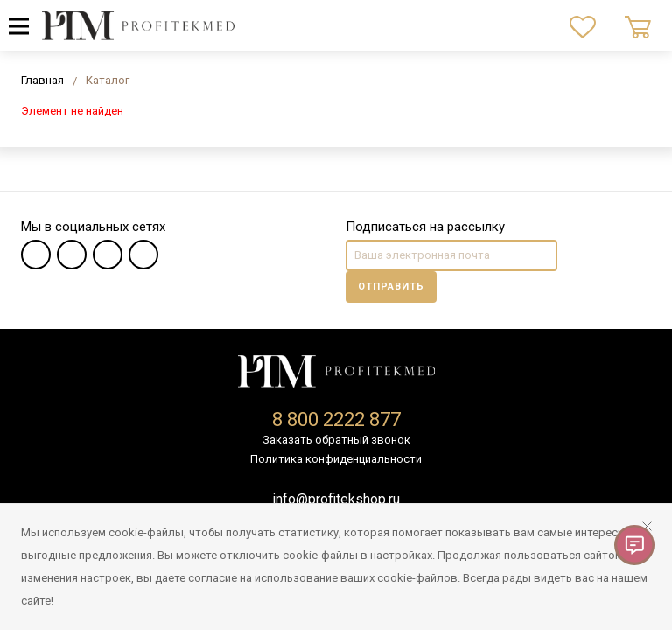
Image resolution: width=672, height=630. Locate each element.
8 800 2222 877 (336, 420)
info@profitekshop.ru (336, 499)
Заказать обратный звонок (336, 440)
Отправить (391, 287)
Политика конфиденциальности (336, 459)
